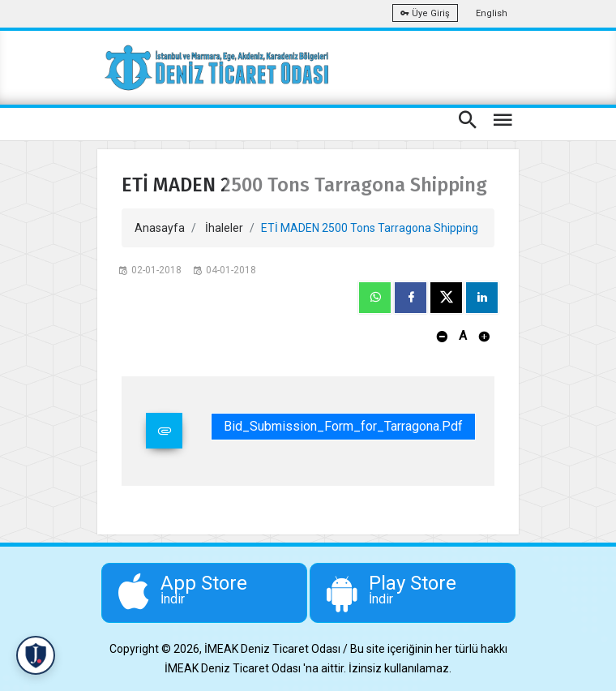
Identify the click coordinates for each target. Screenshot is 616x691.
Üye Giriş (425, 13)
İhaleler (224, 228)
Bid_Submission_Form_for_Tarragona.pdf (343, 426)
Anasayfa (160, 228)
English (492, 13)
